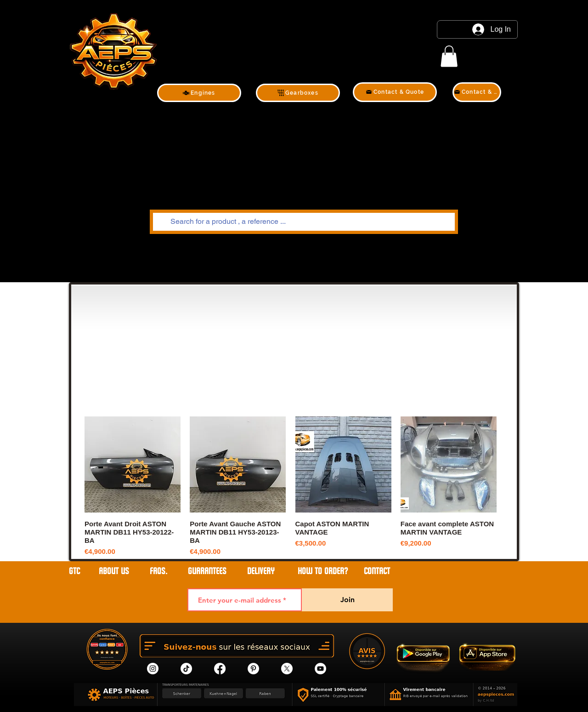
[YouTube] (320, 669)
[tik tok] (186, 669)
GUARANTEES (207, 571)
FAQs (158, 571)
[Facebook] (220, 669)
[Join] (347, 600)
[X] (287, 669)
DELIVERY (261, 571)
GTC (74, 571)
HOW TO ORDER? (323, 571)
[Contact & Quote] (395, 92)
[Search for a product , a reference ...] (303, 222)
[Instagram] (153, 669)
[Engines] (199, 93)
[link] (449, 56)
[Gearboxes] (298, 93)
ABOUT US (115, 571)
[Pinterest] (253, 669)
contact (377, 571)
